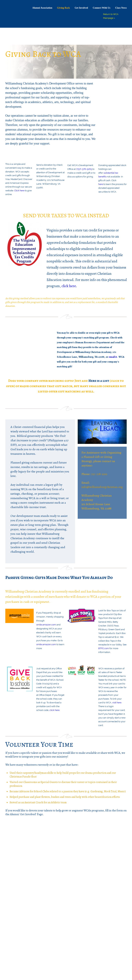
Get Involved (81, 8)
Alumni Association (42, 8)
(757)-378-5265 (84, 169)
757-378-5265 (99, 474)
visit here (117, 703)
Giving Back (63, 8)
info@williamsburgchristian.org (102, 487)
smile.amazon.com (46, 625)
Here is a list (99, 381)
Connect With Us (102, 8)
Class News (121, 8)
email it (113, 357)
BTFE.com (104, 648)
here (101, 184)
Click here (19, 191)
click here (69, 286)
